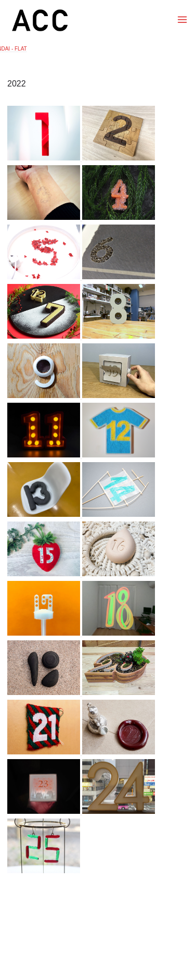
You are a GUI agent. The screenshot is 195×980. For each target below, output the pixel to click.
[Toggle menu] (182, 20)
